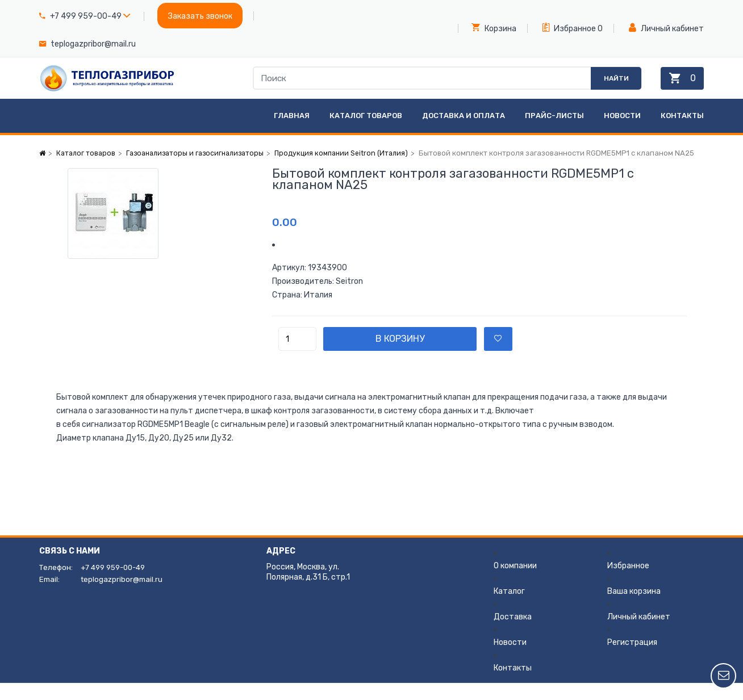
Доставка (513, 634)
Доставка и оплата (464, 133)
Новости (622, 133)
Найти (603, 86)
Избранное (569, 28)
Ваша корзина (634, 608)
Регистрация (632, 659)
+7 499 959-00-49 (86, 16)
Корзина (494, 28)
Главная (292, 133)
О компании (515, 583)
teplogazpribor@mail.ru (93, 44)
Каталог (509, 608)
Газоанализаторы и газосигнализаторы (202, 170)
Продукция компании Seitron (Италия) (356, 170)
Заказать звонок (200, 16)
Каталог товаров (366, 133)
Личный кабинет (666, 28)
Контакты (682, 133)
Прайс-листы (554, 133)
